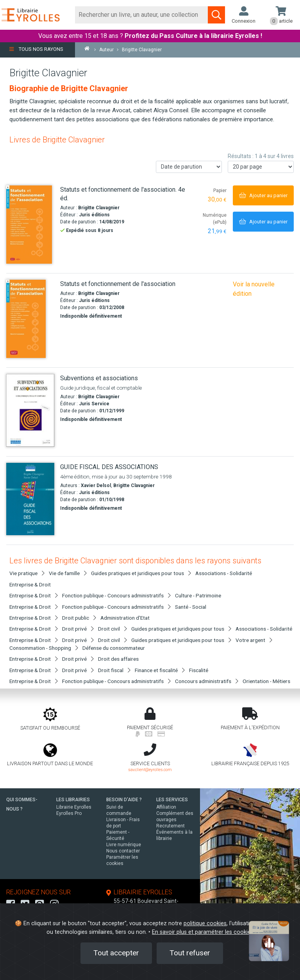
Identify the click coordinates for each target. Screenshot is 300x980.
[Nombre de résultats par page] (261, 167)
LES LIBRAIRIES (73, 800)
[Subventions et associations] (30, 410)
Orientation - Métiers (266, 681)
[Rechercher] (142, 15)
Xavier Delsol (96, 486)
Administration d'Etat (125, 618)
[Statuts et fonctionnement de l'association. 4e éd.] (30, 225)
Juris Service (94, 404)
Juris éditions (94, 215)
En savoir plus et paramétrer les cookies (203, 932)
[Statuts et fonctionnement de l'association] (30, 319)
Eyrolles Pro (69, 813)
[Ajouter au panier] (263, 195)
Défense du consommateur (114, 648)
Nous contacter (123, 851)
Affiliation (166, 807)
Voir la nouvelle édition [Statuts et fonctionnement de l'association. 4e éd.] (254, 289)
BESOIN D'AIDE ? (124, 800)
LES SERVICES (172, 800)
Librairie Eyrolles (74, 807)
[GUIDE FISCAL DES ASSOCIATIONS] (30, 499)
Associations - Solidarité (224, 573)
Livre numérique (124, 845)
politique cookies (205, 923)
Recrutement (171, 826)
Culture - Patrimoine (198, 595)
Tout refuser (190, 953)
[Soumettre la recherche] (216, 15)
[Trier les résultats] (189, 167)
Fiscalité (199, 670)
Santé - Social (191, 607)
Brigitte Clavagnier (99, 208)
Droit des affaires (118, 659)
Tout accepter (116, 953)
